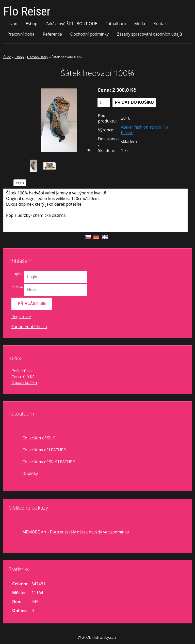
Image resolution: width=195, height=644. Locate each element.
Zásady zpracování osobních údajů (150, 34)
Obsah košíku (24, 382)
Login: (17, 274)
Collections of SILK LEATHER (49, 462)
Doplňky (30, 473)
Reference (52, 34)
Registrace (21, 317)
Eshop (31, 24)
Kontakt (161, 24)
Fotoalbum (116, 24)
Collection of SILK (39, 438)
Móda (140, 24)
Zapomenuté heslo (29, 327)
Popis (20, 183)
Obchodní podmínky (90, 34)
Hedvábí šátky (38, 57)
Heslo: (17, 286)
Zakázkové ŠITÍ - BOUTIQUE (71, 24)
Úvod (12, 24)
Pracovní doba (21, 34)
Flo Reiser (27, 11)
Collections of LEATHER (44, 450)
